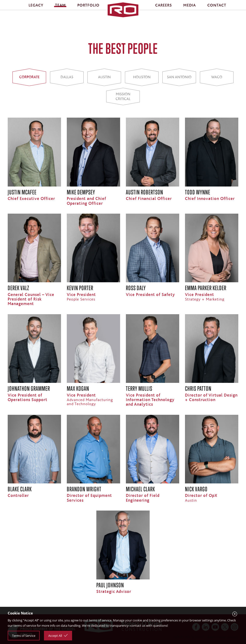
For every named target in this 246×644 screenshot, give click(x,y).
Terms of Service (24, 636)
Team (60, 9)
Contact (217, 9)
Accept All (58, 635)
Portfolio (88, 9)
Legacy (36, 9)
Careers (163, 9)
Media (190, 9)
